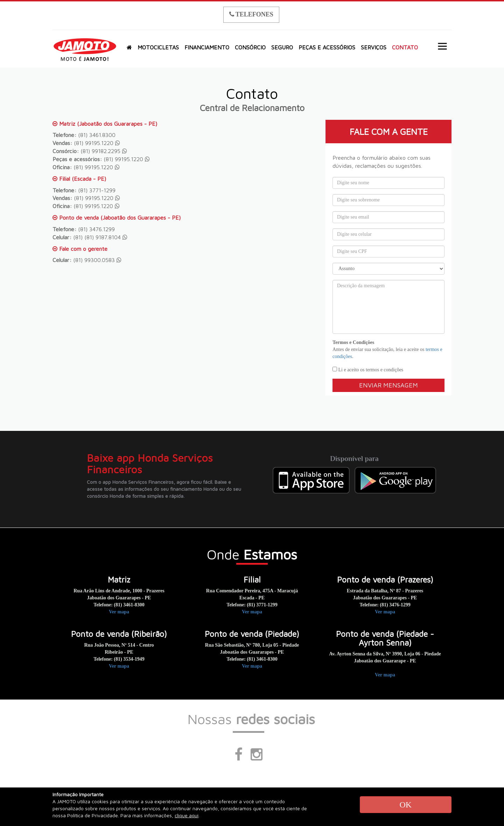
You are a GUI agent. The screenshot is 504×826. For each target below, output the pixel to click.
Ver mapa (119, 612)
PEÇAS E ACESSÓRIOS (327, 47)
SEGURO (282, 47)
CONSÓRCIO (250, 47)
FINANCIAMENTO (207, 47)
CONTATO (405, 47)
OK (405, 805)
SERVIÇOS (374, 47)
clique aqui (187, 815)
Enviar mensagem (388, 385)
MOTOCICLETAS (158, 47)
